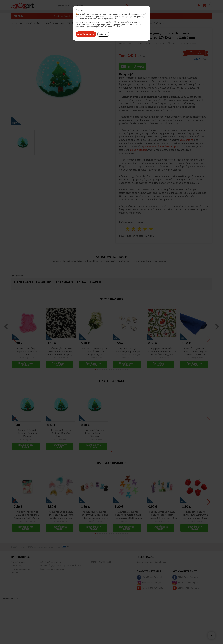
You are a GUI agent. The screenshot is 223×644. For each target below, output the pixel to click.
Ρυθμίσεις (103, 34)
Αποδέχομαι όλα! (86, 34)
